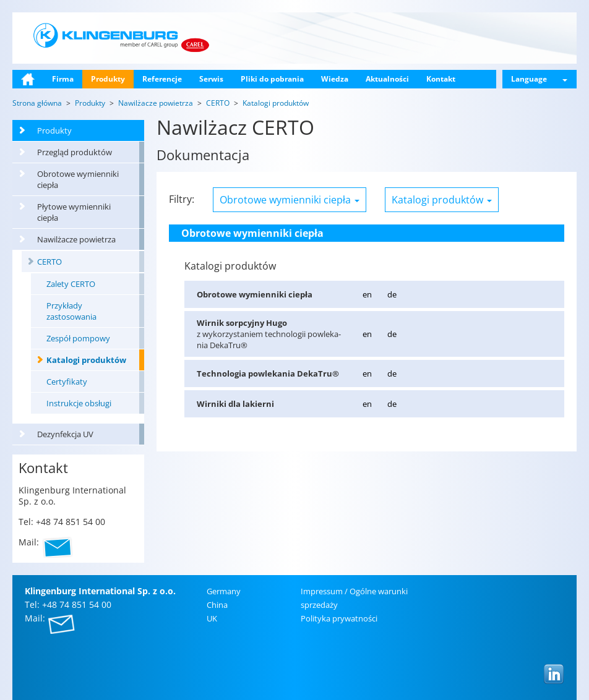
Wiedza (335, 79)
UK (212, 618)
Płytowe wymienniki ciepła (74, 212)
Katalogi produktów (86, 360)
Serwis (211, 79)
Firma (63, 79)
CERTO (49, 262)
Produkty (108, 79)
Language (539, 79)
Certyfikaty (67, 382)
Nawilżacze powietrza (76, 239)
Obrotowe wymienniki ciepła (78, 179)
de (392, 294)
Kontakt (441, 79)
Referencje (162, 79)
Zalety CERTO (71, 284)
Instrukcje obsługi (79, 403)
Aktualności (387, 79)
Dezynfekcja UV (65, 434)
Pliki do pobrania (272, 79)
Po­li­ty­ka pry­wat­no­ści (339, 618)
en (367, 294)
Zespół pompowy (78, 338)
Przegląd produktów (75, 152)
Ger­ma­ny (224, 591)
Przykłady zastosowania (71, 311)
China (217, 605)
